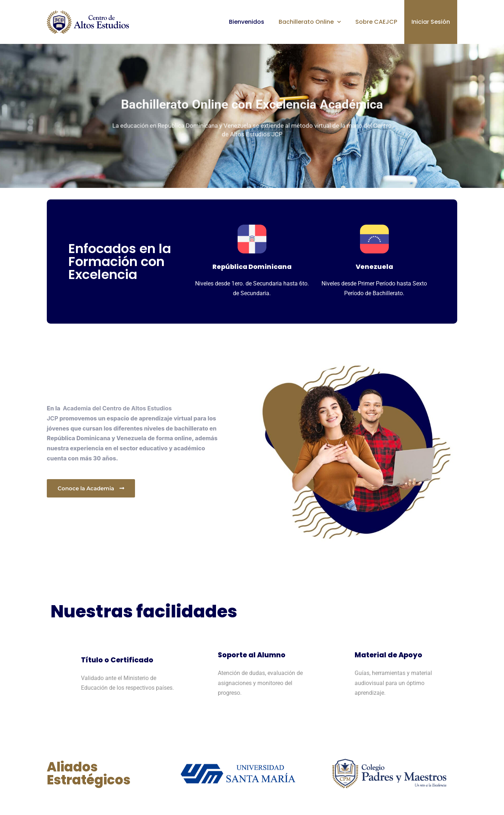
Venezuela (374, 267)
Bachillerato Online (310, 22)
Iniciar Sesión (431, 22)
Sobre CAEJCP (376, 22)
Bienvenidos (247, 22)
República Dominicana (252, 267)
